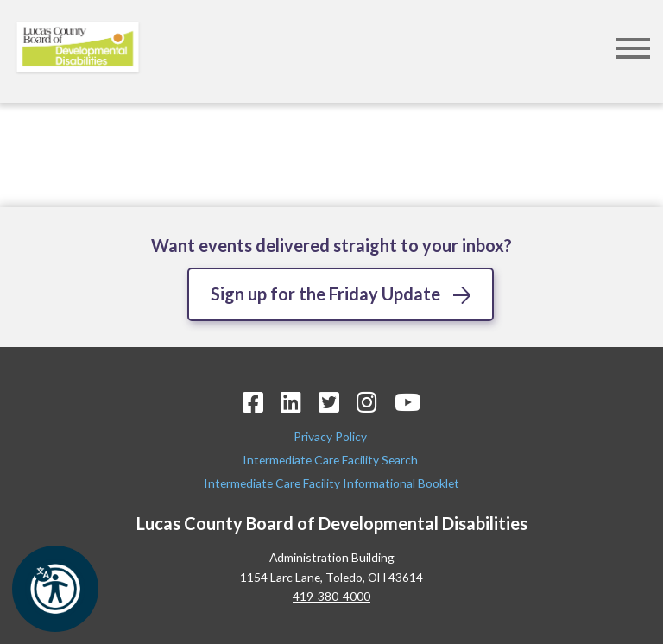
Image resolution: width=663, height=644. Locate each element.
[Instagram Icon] (367, 402)
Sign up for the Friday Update (325, 294)
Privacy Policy (331, 436)
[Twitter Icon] (329, 402)
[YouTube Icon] (407, 402)
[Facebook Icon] (253, 402)
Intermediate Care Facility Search (331, 460)
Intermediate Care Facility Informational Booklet (331, 483)
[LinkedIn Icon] (291, 402)
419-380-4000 (331, 596)
